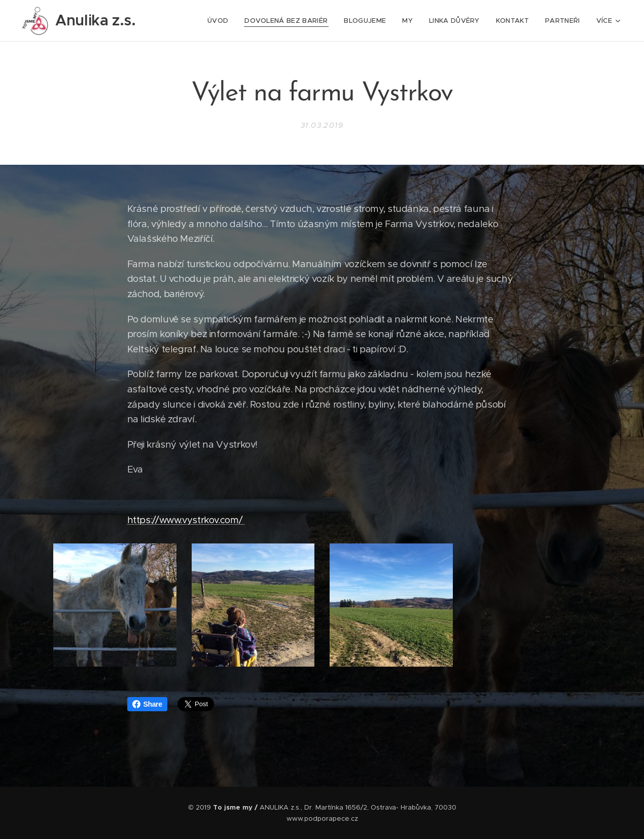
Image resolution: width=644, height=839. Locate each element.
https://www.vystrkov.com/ (186, 519)
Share (147, 704)
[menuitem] (221, 21)
